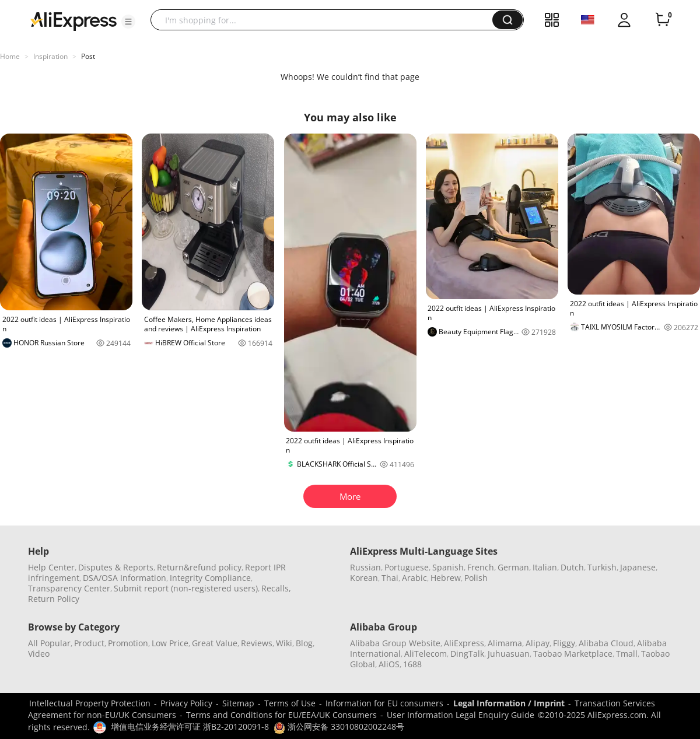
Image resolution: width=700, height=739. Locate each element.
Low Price (170, 643)
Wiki (284, 643)
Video (39, 654)
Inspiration (50, 56)
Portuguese (407, 567)
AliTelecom (426, 654)
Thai (390, 578)
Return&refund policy (199, 567)
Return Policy (54, 599)
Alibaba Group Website (395, 643)
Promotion (128, 643)
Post (88, 56)
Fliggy (564, 643)
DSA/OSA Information (125, 578)
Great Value (215, 643)
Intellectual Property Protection (90, 703)
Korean (364, 578)
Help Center (51, 567)
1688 (412, 664)
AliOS (389, 664)
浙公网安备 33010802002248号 (339, 726)
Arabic (414, 578)
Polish (476, 578)
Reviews (257, 643)
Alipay (538, 643)
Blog (304, 643)
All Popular (49, 643)
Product (89, 643)
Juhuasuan (509, 654)
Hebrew (446, 578)
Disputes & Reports (116, 567)
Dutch (572, 567)
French (481, 567)
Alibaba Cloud (606, 643)
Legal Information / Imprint (509, 703)
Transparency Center (69, 588)
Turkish (602, 567)
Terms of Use (290, 703)
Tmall (627, 654)
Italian (545, 567)
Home (10, 56)
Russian (365, 567)
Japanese (638, 567)
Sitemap (238, 703)
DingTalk (467, 654)
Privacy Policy (186, 703)
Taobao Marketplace (573, 654)
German (513, 567)
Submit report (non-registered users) (186, 588)
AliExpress (464, 643)
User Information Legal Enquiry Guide (461, 715)
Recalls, (276, 588)
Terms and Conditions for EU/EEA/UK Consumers (281, 715)
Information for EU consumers (384, 703)
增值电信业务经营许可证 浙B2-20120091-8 (190, 726)
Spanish (448, 567)
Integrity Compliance (210, 578)
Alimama (505, 643)
